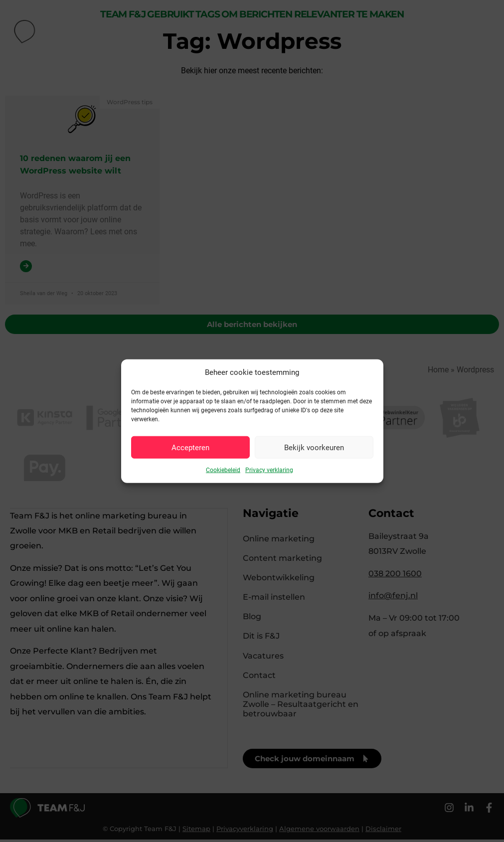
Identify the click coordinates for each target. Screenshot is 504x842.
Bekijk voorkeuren (314, 447)
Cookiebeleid (223, 470)
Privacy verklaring (269, 470)
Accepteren (190, 447)
